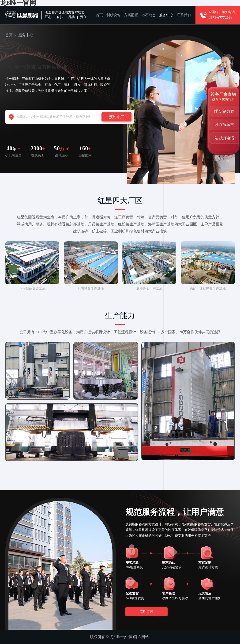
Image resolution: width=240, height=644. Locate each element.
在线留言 (227, 125)
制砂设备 (113, 15)
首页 (99, 15)
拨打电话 (227, 138)
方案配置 (131, 15)
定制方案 (227, 111)
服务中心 (166, 15)
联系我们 (184, 15)
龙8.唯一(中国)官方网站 (129, 637)
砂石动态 (149, 15)
